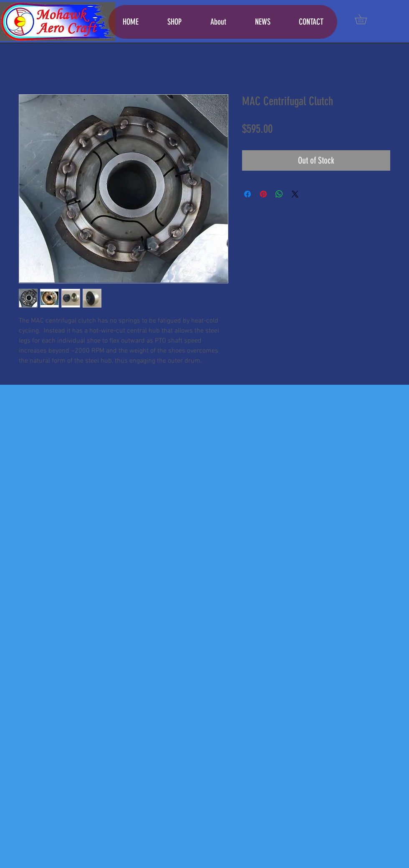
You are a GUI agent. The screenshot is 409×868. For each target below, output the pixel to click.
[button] (366, 19)
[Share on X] (295, 194)
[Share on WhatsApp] (279, 194)
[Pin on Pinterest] (263, 194)
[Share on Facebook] (247, 194)
